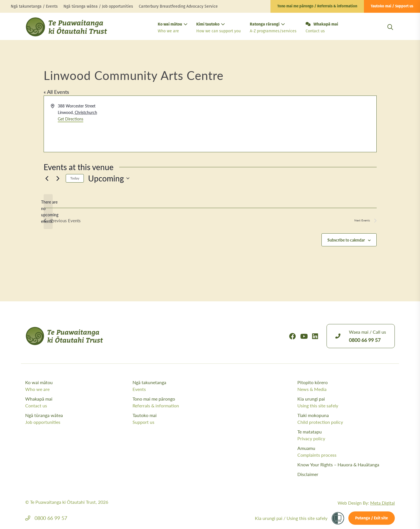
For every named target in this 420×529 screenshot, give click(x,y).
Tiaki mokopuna (346, 419)
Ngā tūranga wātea (77, 419)
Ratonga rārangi (273, 28)
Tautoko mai (185, 419)
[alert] (48, 212)
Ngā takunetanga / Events (34, 6)
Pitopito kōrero (346, 386)
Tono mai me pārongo (185, 402)
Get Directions (71, 119)
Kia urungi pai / (291, 518)
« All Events (56, 92)
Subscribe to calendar (346, 240)
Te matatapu (346, 435)
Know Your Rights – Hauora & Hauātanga (338, 465)
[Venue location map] (293, 124)
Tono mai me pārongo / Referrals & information (317, 6)
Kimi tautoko (218, 28)
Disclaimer (308, 474)
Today (75, 178)
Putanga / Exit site (372, 518)
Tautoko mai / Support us (392, 6)
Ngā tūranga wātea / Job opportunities (98, 6)
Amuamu (346, 452)
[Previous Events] (47, 178)
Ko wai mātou (172, 28)
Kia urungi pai (346, 402)
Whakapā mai (322, 28)
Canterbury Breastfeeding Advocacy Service (178, 6)
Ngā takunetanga (185, 386)
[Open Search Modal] (390, 34)
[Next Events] (58, 178)
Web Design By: (366, 503)
